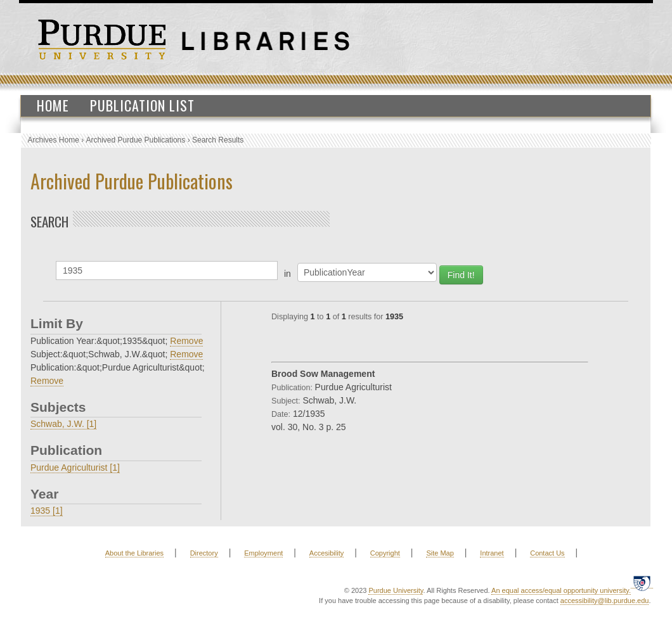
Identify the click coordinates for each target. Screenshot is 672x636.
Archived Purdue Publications (136, 140)
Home (53, 105)
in (288, 274)
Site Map (440, 553)
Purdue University (396, 590)
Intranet (492, 553)
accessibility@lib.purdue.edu (605, 601)
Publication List (142, 105)
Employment (263, 553)
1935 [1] (47, 511)
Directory (204, 553)
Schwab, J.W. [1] (63, 424)
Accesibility (326, 553)
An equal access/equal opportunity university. (561, 590)
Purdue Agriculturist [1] (75, 467)
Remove (186, 341)
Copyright (385, 553)
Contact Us (547, 553)
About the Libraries (134, 553)
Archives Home (54, 140)
